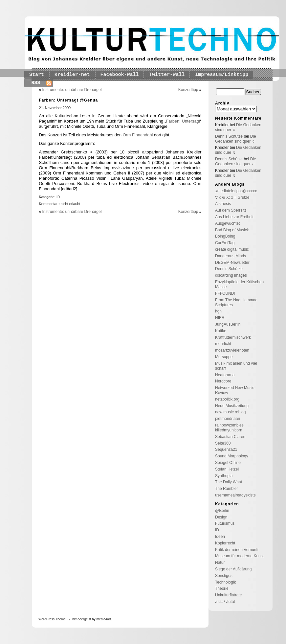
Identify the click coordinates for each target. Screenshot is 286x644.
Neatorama (225, 375)
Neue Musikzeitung (232, 406)
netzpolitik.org (227, 399)
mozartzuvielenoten (232, 350)
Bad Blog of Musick (232, 230)
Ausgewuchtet (227, 223)
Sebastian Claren (230, 437)
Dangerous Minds (231, 256)
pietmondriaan (228, 419)
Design (221, 517)
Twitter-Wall (167, 75)
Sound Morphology (232, 456)
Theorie (222, 588)
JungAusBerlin (228, 324)
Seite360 (223, 443)
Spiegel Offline (228, 463)
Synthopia (224, 476)
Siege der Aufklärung (233, 569)
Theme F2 (62, 619)
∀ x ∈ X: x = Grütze (232, 197)
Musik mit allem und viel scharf (236, 366)
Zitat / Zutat (225, 602)
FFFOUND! (225, 293)
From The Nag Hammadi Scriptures (237, 302)
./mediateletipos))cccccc (236, 191)
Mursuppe (224, 357)
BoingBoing (225, 236)
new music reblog (230, 412)
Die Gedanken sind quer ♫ (236, 139)
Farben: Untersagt (183, 121)
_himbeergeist (81, 619)
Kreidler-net (72, 75)
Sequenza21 (226, 449)
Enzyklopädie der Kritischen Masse (239, 284)
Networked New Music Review (235, 390)
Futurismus (225, 523)
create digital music (232, 249)
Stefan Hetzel (227, 469)
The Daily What (229, 482)
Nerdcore (223, 381)
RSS (36, 83)
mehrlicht (223, 344)
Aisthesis (223, 204)
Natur (220, 563)
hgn (218, 311)
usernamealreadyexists (235, 495)
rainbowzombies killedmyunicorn (229, 428)
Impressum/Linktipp (222, 75)
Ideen (220, 537)
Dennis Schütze (229, 136)
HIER (220, 318)
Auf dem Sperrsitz (231, 210)
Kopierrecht (225, 543)
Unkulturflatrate (228, 595)
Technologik (225, 582)
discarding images (231, 275)
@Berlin (222, 511)
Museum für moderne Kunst (239, 556)
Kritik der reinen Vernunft (237, 550)
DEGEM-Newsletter (232, 263)
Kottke (221, 331)
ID (58, 197)
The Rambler (226, 489)
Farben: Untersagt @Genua (69, 100)
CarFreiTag (225, 243)
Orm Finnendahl (138, 135)
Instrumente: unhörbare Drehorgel (72, 90)
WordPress (46, 619)
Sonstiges (224, 576)
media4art (103, 619)
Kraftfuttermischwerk (233, 337)
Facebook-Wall (120, 75)
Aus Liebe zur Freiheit (234, 217)
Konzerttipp (188, 90)
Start (37, 75)
